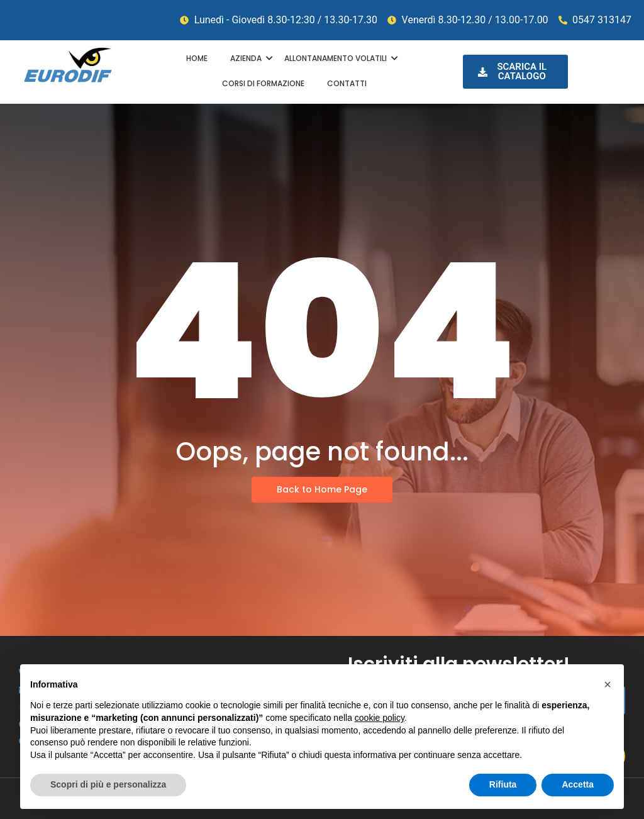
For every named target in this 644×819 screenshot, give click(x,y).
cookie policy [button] (380, 718)
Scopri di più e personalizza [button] (108, 784)
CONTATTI (347, 83)
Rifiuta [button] (503, 784)
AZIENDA (248, 58)
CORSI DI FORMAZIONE (263, 83)
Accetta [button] (578, 784)
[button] (608, 684)
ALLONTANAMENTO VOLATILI (337, 58)
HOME (197, 58)
